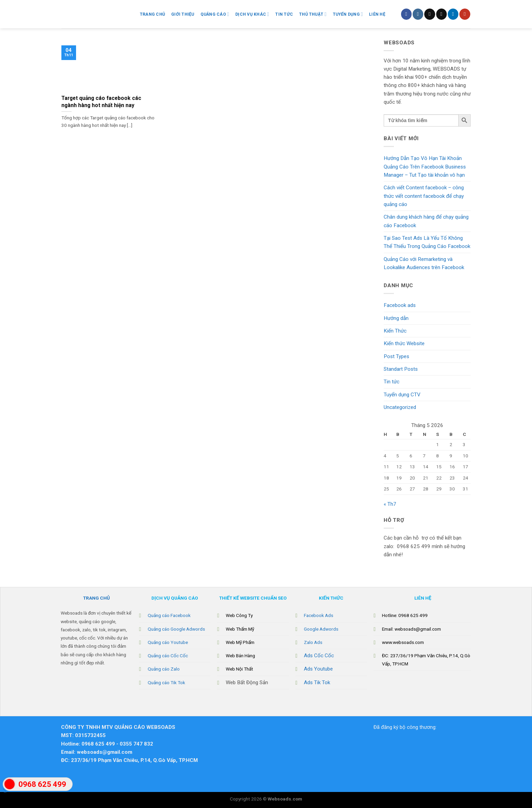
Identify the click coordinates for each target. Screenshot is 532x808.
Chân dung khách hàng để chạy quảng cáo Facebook (426, 221)
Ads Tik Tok (317, 682)
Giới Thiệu (183, 14)
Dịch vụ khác (252, 14)
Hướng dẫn (396, 318)
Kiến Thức (395, 331)
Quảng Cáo (215, 14)
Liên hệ (377, 14)
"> (10, 788)
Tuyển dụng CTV (402, 395)
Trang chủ (152, 14)
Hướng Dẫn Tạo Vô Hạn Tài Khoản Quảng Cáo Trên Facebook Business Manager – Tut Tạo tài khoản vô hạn (425, 167)
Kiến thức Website (404, 343)
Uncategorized (400, 407)
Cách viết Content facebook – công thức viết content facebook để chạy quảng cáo (424, 196)
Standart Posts (401, 369)
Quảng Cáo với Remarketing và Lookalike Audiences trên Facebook (424, 263)
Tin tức (391, 382)
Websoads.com (285, 799)
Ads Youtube (318, 669)
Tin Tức (284, 14)
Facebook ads (400, 305)
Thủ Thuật (313, 14)
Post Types (396, 356)
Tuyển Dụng (348, 14)
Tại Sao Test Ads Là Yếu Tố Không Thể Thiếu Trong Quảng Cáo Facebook (427, 242)
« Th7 (390, 504)
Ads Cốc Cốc (319, 656)
